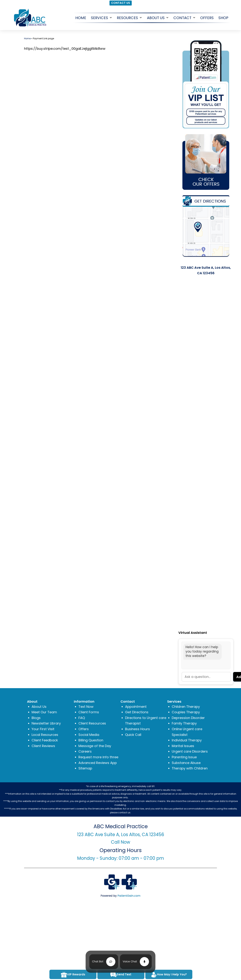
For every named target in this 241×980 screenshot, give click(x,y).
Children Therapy (186, 707)
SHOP (223, 18)
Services (99, 18)
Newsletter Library (46, 723)
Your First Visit (43, 729)
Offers (84, 729)
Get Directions (137, 712)
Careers (85, 751)
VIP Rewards (73, 975)
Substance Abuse (186, 763)
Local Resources (45, 735)
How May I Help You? (169, 975)
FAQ (82, 718)
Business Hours (137, 729)
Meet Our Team (44, 712)
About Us (156, 18)
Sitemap (85, 768)
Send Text (121, 975)
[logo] (30, 18)
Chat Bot (98, 961)
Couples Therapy (186, 712)
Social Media (89, 735)
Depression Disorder (188, 718)
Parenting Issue (184, 757)
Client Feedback (45, 740)
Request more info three (98, 757)
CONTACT (182, 18)
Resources (127, 18)
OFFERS (207, 18)
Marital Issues (183, 746)
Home (27, 38)
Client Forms (89, 712)
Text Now (86, 707)
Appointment (136, 707)
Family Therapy (184, 723)
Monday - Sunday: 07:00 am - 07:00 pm (121, 858)
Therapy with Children (190, 768)
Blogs (36, 718)
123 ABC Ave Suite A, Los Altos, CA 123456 (121, 835)
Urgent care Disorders (190, 751)
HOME (81, 18)
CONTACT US (121, 3)
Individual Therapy (187, 740)
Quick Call (133, 735)
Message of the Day (95, 746)
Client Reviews (43, 746)
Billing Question (91, 740)
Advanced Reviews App (98, 763)
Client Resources (92, 723)
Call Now (121, 842)
